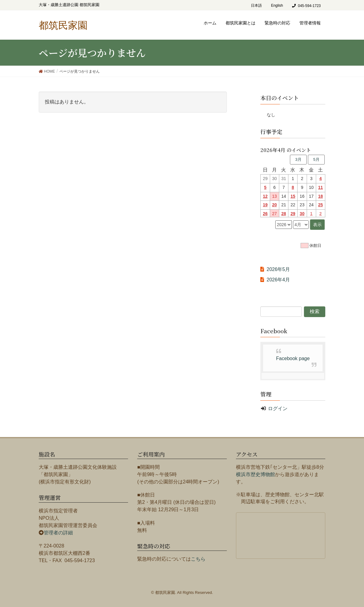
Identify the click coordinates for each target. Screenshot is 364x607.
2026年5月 (278, 269)
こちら (198, 559)
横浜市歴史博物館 (255, 474)
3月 (298, 159)
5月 (316, 159)
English (277, 5)
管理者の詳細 (58, 533)
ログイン (278, 408)
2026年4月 (278, 280)
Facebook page (293, 358)
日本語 (256, 5)
